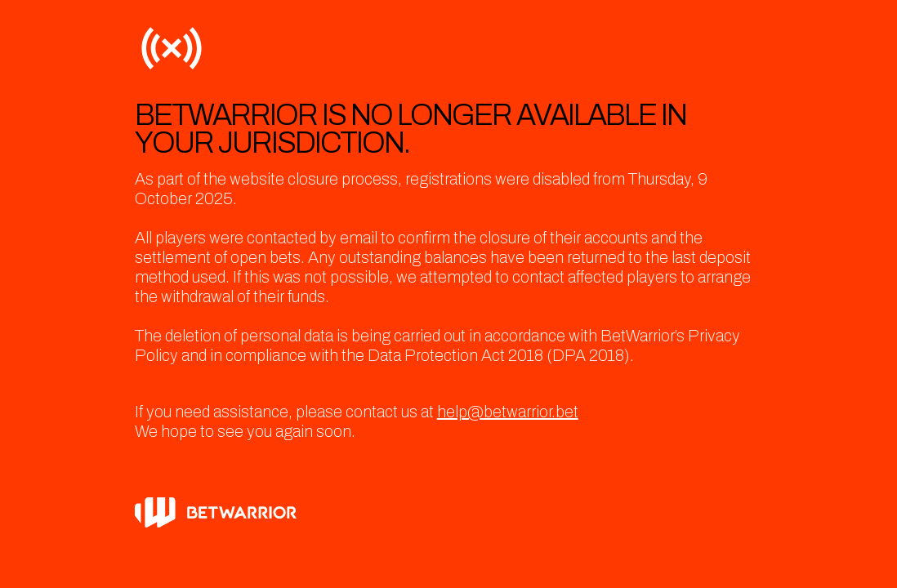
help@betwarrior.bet (508, 412)
